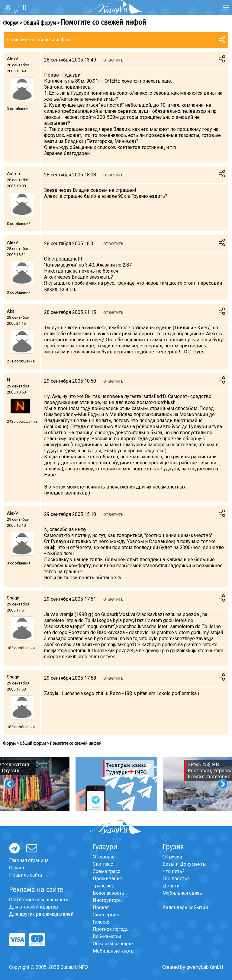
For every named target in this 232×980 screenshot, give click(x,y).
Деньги (171, 886)
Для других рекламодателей (41, 914)
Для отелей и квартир (34, 907)
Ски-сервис (106, 915)
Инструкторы (108, 900)
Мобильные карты (114, 951)
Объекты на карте (113, 944)
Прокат (101, 907)
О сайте (17, 868)
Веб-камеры (107, 936)
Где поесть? (176, 879)
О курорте (104, 857)
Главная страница (29, 860)
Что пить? (174, 871)
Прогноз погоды (111, 929)
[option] (116, 784)
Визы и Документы (185, 864)
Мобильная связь (182, 893)
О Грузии (172, 857)
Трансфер (104, 886)
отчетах (57, 487)
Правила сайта (26, 875)
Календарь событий (185, 907)
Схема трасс (106, 871)
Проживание (107, 879)
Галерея (102, 922)
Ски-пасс (103, 864)
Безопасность (108, 893)
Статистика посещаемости (39, 900)
